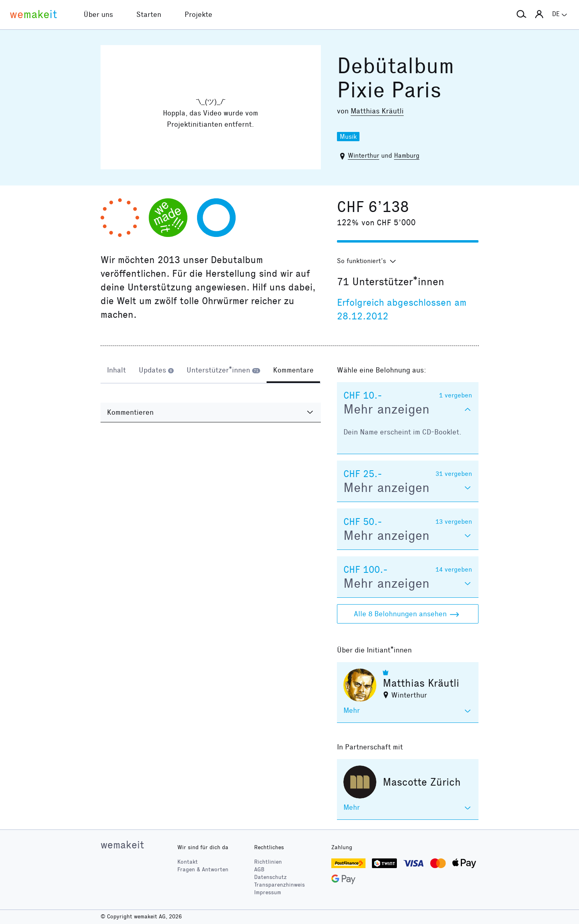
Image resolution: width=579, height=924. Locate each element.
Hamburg (407, 155)
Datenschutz (270, 877)
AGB (259, 869)
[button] (522, 14)
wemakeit (122, 845)
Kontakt (188, 862)
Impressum (268, 892)
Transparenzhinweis (279, 885)
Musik (348, 137)
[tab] (116, 371)
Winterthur (363, 155)
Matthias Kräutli (377, 111)
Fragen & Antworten (203, 869)
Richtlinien (268, 862)
